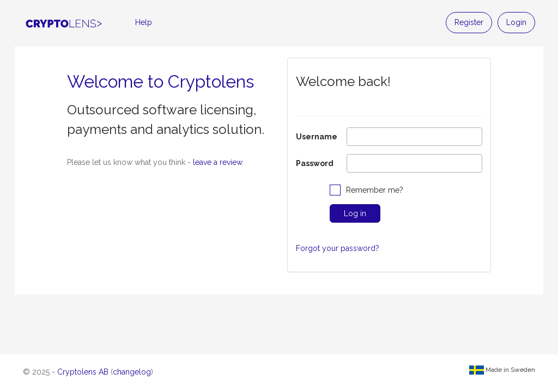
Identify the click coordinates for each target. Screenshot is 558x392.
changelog (132, 372)
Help (144, 22)
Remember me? (375, 190)
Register (469, 22)
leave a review (217, 162)
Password (315, 163)
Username (317, 137)
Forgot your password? (338, 248)
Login (516, 22)
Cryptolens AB (83, 372)
